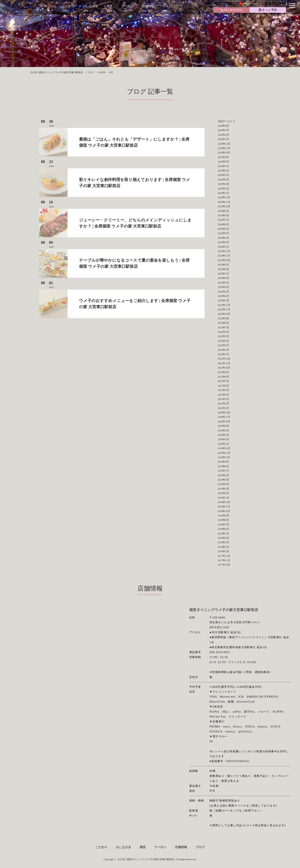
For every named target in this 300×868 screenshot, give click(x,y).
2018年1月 (223, 551)
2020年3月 (223, 435)
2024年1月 (223, 247)
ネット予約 (268, 10)
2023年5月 (223, 283)
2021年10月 (224, 368)
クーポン (160, 847)
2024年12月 (224, 197)
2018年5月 (223, 533)
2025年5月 (223, 175)
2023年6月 (223, 278)
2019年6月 (223, 475)
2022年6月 (223, 332)
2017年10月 (224, 565)
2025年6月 (223, 171)
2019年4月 (223, 484)
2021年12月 (224, 359)
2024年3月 (223, 238)
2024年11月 (224, 202)
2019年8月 (223, 466)
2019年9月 (223, 462)
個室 (143, 847)
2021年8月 (223, 377)
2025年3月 (223, 184)
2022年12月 (224, 305)
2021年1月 (223, 408)
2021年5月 (223, 390)
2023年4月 (223, 287)
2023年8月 (223, 269)
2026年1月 (223, 139)
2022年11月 (224, 309)
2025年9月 (223, 157)
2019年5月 (223, 480)
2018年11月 (224, 506)
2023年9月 (223, 265)
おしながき (124, 847)
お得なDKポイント (250, 4)
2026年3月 (223, 130)
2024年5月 (223, 229)
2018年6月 (223, 529)
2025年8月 (223, 162)
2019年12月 (224, 448)
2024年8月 (223, 215)
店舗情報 (181, 847)
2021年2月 (223, 403)
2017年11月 (224, 560)
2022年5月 (223, 336)
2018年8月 (223, 520)
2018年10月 (224, 511)
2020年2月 (223, 439)
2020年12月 (224, 412)
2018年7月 (223, 524)
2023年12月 (224, 251)
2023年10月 (224, 260)
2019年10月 (224, 457)
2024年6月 (223, 224)
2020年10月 (224, 421)
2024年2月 (223, 242)
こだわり (101, 847)
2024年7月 (223, 220)
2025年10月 (224, 153)
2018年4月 (223, 538)
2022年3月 (223, 345)
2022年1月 (223, 354)
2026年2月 (223, 135)
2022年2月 (223, 350)
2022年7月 (223, 327)
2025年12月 (224, 144)
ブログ (200, 847)
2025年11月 (224, 148)
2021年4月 (223, 395)
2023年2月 (223, 296)
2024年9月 (223, 211)
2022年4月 (223, 341)
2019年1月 (223, 498)
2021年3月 (223, 399)
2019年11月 (224, 453)
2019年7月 (223, 471)
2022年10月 (224, 314)
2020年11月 (224, 417)
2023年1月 (223, 300)
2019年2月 (223, 493)
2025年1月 (223, 193)
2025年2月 (223, 189)
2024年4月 (223, 233)
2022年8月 (223, 323)
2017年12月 (224, 556)
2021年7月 (223, 381)
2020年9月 (223, 426)
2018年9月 (223, 515)
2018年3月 (223, 542)
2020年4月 (223, 430)
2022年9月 (223, 318)
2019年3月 (223, 489)
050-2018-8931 (232, 10)
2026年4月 (223, 126)
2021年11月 (224, 363)
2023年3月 (223, 292)
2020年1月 (223, 444)
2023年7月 (223, 274)
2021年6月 (223, 386)
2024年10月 (224, 206)
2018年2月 (223, 547)
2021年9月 (223, 372)
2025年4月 (223, 180)
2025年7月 (223, 166)
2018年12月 (224, 502)
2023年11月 (224, 256)
